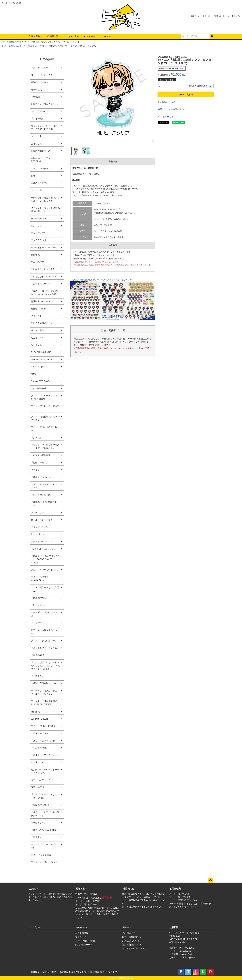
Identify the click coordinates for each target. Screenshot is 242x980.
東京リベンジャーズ (41, 780)
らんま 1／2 (37, 338)
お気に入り (72, 36)
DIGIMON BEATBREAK (42, 359)
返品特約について (166, 102)
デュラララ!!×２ (39, 240)
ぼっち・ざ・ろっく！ (42, 75)
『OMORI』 (37, 97)
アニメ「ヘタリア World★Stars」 (40, 579)
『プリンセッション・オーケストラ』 (45, 486)
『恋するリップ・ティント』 (45, 755)
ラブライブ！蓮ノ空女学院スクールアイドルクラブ (45, 692)
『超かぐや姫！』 (40, 463)
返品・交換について (132, 945)
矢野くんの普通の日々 (42, 323)
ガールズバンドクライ (42, 520)
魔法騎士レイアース (41, 301)
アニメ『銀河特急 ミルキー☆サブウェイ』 (45, 418)
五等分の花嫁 (38, 787)
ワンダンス (36, 345)
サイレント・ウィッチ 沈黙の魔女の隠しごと (45, 210)
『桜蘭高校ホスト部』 (42, 805)
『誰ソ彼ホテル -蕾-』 (42, 495)
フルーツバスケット (41, 284)
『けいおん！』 (39, 605)
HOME (4, 42)
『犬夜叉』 (36, 438)
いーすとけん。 (39, 762)
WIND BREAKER (39, 719)
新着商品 (34, 36)
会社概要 (174, 927)
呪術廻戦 (35, 712)
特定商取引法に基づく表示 (73, 972)
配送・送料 (81, 889)
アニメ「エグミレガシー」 (44, 641)
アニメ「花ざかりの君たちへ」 (44, 429)
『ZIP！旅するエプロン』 (44, 549)
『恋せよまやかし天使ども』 (45, 648)
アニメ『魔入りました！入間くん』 (45, 589)
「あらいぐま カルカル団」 (44, 741)
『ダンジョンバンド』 (42, 527)
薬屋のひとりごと (40, 183)
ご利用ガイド (219, 16)
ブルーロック (38, 513)
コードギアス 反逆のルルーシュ (45, 614)
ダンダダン (36, 226)
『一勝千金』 (38, 676)
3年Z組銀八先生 (39, 388)
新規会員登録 (82, 933)
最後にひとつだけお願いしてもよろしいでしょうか (45, 199)
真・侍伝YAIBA (38, 218)
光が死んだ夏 (38, 262)
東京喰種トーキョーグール (44, 247)
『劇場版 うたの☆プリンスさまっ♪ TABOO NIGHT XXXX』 (45, 559)
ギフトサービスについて (134, 948)
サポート (127, 927)
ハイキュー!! (37, 470)
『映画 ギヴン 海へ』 (41, 477)
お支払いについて (131, 941)
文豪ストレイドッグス (42, 541)
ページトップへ (211, 880)
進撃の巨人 (36, 90)
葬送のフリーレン (40, 82)
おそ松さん (36, 144)
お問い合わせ (50, 972)
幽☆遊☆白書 (38, 330)
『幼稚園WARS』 (40, 598)
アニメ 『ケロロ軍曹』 (42, 855)
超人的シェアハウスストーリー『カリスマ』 (45, 771)
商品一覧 (53, 36)
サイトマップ (115, 972)
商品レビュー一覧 (84, 945)
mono (34, 374)
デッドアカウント (40, 233)
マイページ (91, 36)
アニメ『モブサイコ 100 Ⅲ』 (45, 862)
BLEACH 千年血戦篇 (41, 352)
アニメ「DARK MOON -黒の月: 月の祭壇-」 (45, 397)
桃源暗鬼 (35, 255)
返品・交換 (128, 889)
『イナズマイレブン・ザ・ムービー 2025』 (45, 796)
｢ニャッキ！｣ (38, 534)
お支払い (33, 889)
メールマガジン (234, 16)
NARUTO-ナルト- (40, 367)
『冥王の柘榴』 (39, 655)
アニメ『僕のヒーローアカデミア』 (45, 408)
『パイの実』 (38, 119)
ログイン (196, 16)
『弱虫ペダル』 (39, 823)
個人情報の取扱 (97, 972)
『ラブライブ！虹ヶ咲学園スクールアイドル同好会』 (45, 446)
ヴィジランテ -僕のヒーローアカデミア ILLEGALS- (45, 127)
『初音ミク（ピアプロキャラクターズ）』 (45, 814)
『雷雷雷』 (36, 837)
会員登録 (207, 16)
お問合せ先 (175, 889)
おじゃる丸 (36, 136)
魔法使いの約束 (15, 42)
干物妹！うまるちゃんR (43, 269)
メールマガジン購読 (85, 941)
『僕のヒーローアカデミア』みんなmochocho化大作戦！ (45, 293)
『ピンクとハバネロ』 (42, 111)
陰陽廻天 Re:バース (41, 151)
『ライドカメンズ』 (41, 733)
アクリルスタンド (31, 46)
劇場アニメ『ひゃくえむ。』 (45, 104)
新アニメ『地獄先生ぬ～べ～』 (44, 632)
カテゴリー (34, 927)
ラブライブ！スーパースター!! (44, 846)
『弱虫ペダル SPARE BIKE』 (45, 830)
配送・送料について (132, 937)
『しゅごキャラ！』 (41, 623)
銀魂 (33, 176)
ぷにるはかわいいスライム (44, 276)
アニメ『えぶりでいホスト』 (45, 570)
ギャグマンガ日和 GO (42, 169)
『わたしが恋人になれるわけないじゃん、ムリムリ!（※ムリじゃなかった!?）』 (45, 666)
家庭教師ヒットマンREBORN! (41, 160)
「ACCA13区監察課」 (42, 455)
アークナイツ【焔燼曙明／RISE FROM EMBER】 (44, 703)
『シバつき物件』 (40, 748)
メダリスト (36, 316)
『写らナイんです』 (41, 68)
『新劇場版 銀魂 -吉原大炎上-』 (44, 504)
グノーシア (36, 190)
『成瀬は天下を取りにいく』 (45, 683)
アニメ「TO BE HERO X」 (44, 726)
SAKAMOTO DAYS (40, 381)
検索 (212, 36)
